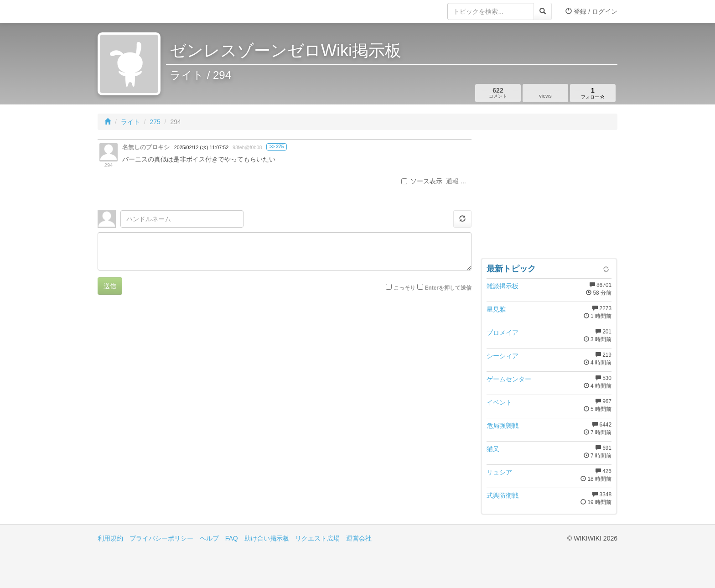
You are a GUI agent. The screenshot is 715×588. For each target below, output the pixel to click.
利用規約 (110, 538)
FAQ (232, 538)
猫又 (493, 449)
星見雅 (496, 309)
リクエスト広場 (317, 538)
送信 (110, 286)
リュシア (499, 472)
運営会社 (359, 538)
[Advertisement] (549, 196)
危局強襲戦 (503, 426)
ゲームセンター (509, 379)
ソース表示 (422, 181)
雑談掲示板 (503, 286)
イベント (499, 402)
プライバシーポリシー (161, 538)
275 (155, 122)
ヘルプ (209, 538)
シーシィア (503, 356)
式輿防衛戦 (503, 495)
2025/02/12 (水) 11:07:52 (201, 147)
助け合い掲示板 (267, 538)
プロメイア (503, 333)
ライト (130, 122)
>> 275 (277, 147)
